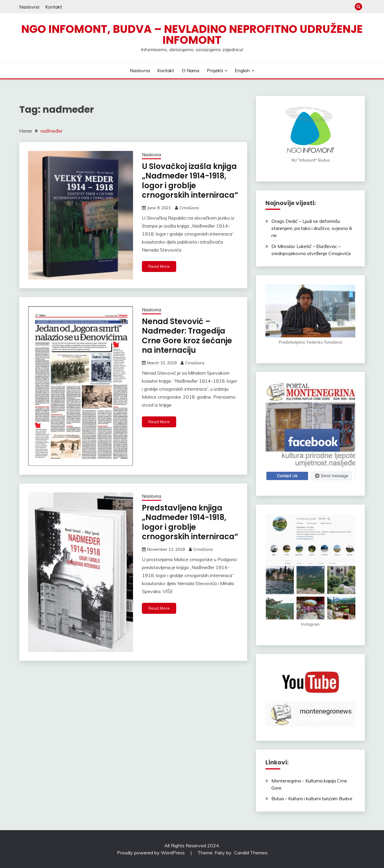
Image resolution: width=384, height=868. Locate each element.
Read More (159, 266)
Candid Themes (251, 853)
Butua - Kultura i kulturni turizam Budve (312, 798)
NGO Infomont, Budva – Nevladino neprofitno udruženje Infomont (192, 34)
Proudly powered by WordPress (152, 853)
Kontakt (54, 7)
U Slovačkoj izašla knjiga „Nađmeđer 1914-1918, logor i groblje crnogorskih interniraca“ (190, 181)
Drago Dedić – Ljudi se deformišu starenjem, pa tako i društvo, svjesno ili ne (312, 228)
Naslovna (29, 7)
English (242, 70)
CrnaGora (189, 208)
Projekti (215, 70)
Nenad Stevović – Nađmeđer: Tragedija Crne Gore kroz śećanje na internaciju (187, 336)
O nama (191, 70)
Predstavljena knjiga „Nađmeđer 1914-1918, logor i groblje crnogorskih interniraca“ (190, 522)
